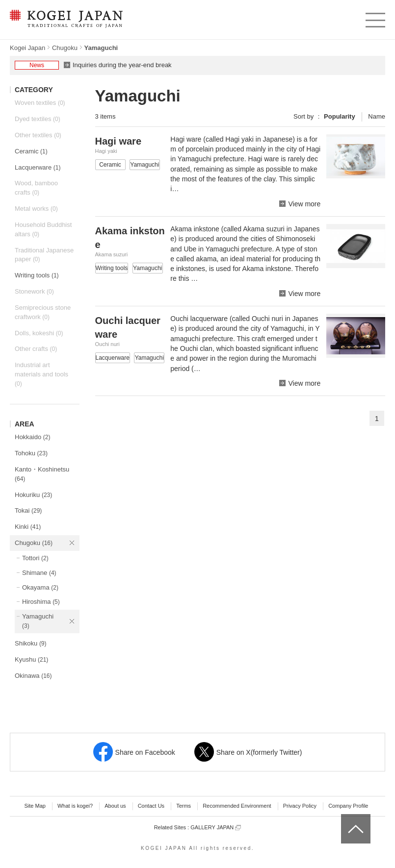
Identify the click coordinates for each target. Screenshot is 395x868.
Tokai (28, 510)
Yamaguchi (38, 621)
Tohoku (31, 453)
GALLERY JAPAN (216, 828)
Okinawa (33, 676)
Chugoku (65, 48)
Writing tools (37, 275)
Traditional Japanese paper (44, 255)
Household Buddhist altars (43, 229)
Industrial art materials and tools (41, 374)
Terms (184, 806)
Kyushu (31, 659)
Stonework (34, 291)
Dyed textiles (38, 119)
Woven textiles (40, 103)
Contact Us (151, 806)
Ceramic (31, 151)
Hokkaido (32, 437)
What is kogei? (75, 806)
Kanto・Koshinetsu (42, 474)
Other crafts (36, 349)
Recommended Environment (237, 806)
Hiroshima (41, 602)
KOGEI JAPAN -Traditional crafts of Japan (66, 20)
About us (115, 806)
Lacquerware (38, 167)
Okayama (40, 587)
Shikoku (31, 643)
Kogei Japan (27, 48)
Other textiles (38, 135)
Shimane (39, 573)
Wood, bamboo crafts (36, 188)
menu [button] (375, 18)
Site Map (35, 806)
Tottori (35, 558)
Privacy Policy (300, 806)
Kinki (28, 527)
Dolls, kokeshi (39, 333)
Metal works (36, 209)
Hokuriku (33, 495)
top (345, 818)
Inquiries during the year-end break (122, 65)
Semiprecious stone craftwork (43, 312)
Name (377, 116)
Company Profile (348, 806)
